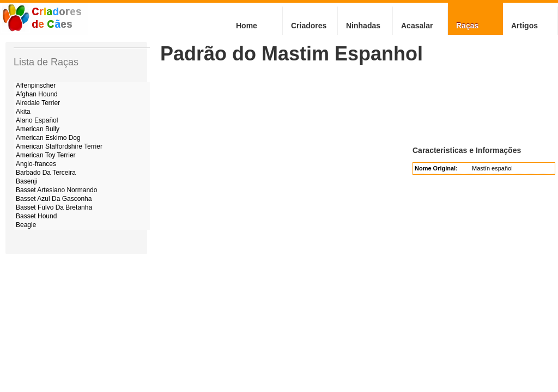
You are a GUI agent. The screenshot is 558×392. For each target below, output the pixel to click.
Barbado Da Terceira (46, 173)
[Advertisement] (359, 105)
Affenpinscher (36, 85)
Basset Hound (36, 216)
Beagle (26, 225)
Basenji (26, 181)
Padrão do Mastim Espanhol (292, 54)
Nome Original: (436, 168)
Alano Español (37, 120)
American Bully (38, 129)
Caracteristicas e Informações (467, 150)
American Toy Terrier (46, 155)
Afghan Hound (37, 94)
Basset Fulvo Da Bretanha (54, 207)
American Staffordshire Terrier (59, 146)
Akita (23, 112)
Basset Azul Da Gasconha (54, 199)
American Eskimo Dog (48, 138)
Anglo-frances (36, 164)
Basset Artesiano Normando (56, 190)
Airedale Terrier (38, 103)
